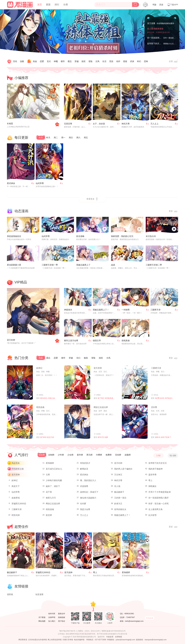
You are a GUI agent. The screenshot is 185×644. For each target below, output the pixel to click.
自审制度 (119, 637)
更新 (48, 5)
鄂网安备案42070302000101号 (114, 631)
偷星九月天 (51, 498)
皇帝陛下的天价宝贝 (156, 44)
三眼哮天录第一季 (50, 265)
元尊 (48, 475)
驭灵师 (49, 515)
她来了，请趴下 (53, 486)
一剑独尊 (126, 310)
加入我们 (52, 621)
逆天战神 (68, 572)
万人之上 (155, 124)
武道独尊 (84, 486)
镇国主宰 (97, 341)
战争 (100, 411)
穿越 (77, 61)
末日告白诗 (151, 236)
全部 (173, 61)
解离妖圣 (84, 469)
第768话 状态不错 (47, 437)
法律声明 (52, 617)
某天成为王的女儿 (54, 469)
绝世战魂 (40, 407)
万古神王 (118, 475)
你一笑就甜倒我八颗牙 (157, 38)
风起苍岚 (16, 463)
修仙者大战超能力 (88, 498)
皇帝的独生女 (120, 509)
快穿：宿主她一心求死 (159, 504)
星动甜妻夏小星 (14, 265)
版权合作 (62, 614)
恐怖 (146, 61)
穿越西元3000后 (19, 504)
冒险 (90, 61)
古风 (97, 61)
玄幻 (49, 61)
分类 (66, 5)
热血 (35, 61)
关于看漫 (42, 617)
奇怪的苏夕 (85, 463)
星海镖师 (50, 463)
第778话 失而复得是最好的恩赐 (110, 398)
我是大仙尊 (85, 509)
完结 (15, 61)
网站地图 (42, 621)
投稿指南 (62, 617)
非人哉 (117, 486)
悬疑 (125, 61)
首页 (40, 5)
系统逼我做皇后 (14, 236)
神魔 (56, 61)
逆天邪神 (98, 368)
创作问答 (52, 614)
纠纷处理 (110, 637)
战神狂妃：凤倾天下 (89, 492)
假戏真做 (126, 341)
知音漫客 (39, 594)
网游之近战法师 (101, 407)
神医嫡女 (152, 486)
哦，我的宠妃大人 (88, 480)
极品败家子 (119, 492)
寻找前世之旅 (18, 469)
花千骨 (49, 492)
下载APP (173, 5)
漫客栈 (10, 594)
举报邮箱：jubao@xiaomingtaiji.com (121, 640)
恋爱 (42, 61)
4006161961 (129, 614)
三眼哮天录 (156, 310)
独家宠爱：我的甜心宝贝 (122, 236)
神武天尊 (126, 124)
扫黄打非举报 (68, 640)
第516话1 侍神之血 (48, 398)
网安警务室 (23, 640)
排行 (57, 5)
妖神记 (39, 368)
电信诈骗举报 (79, 640)
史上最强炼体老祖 (155, 29)
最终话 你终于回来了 (163, 437)
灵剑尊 (154, 407)
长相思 (10, 124)
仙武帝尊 (40, 183)
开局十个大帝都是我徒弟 (160, 492)
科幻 (139, 61)
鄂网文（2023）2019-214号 (89, 631)
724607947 (131, 617)
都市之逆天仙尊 (71, 341)
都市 (63, 61)
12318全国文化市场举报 (37, 640)
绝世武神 (16, 515)
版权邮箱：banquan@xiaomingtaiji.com (151, 640)
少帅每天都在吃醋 (54, 480)
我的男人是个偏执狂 (123, 469)
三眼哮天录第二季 (154, 265)
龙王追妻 (151, 23)
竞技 (111, 61)
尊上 (150, 480)
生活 (104, 61)
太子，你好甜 (99, 124)
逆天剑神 (11, 340)
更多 (173, 211)
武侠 (132, 61)
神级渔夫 (68, 310)
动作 (118, 61)
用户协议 (62, 621)
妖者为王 (118, 504)
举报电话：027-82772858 (96, 640)
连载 (22, 61)
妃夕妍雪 (152, 515)
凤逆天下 (16, 486)
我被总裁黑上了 (83, 265)
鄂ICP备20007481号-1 (68, 631)
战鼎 (113, 265)
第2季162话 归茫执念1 (164, 398)
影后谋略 (80, 236)
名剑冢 (83, 504)
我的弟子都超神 (156, 469)
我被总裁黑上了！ (101, 310)
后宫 (100, 372)
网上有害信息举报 (55, 640)
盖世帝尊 (152, 475)
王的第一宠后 (120, 498)
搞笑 (84, 61)
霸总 (70, 61)
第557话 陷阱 (103, 437)
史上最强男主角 (156, 509)
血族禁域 (16, 498)
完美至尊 (68, 124)
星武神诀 (11, 183)
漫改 (105, 411)
